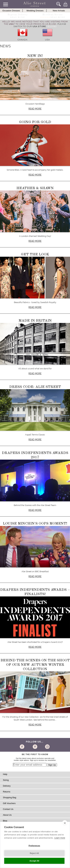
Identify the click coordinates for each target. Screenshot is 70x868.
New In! (35, 56)
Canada (23, 40)
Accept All (34, 861)
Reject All (34, 853)
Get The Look (35, 254)
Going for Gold (35, 122)
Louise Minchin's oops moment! (35, 524)
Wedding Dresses (35, 11)
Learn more (60, 838)
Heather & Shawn (35, 188)
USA (47, 40)
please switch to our (40, 25)
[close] (65, 823)
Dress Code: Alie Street (35, 387)
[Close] (52, 26)
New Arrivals (59, 11)
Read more (35, 109)
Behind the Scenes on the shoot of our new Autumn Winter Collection (35, 665)
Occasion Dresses (11, 11)
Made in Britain (35, 321)
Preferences (34, 846)
